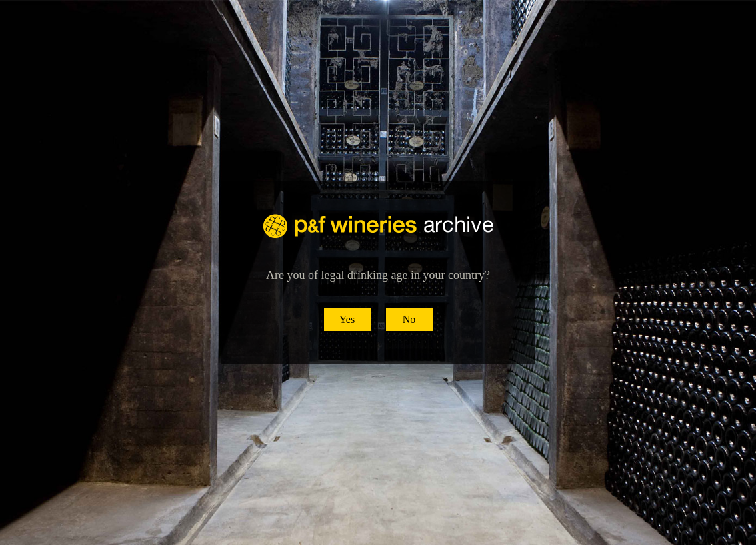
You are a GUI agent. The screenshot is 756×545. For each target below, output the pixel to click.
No (409, 319)
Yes (347, 319)
